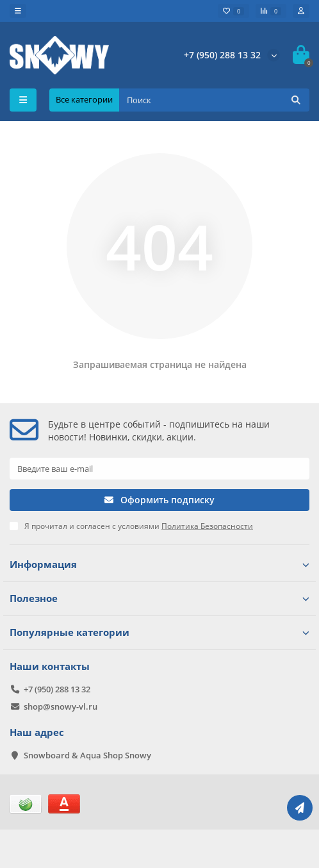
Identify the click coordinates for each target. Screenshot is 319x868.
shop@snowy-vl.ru (61, 706)
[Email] (159, 469)
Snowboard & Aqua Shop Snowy (87, 755)
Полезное (159, 598)
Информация (159, 564)
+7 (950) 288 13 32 (222, 55)
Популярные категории (159, 632)
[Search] (214, 100)
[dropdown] (18, 11)
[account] (301, 11)
